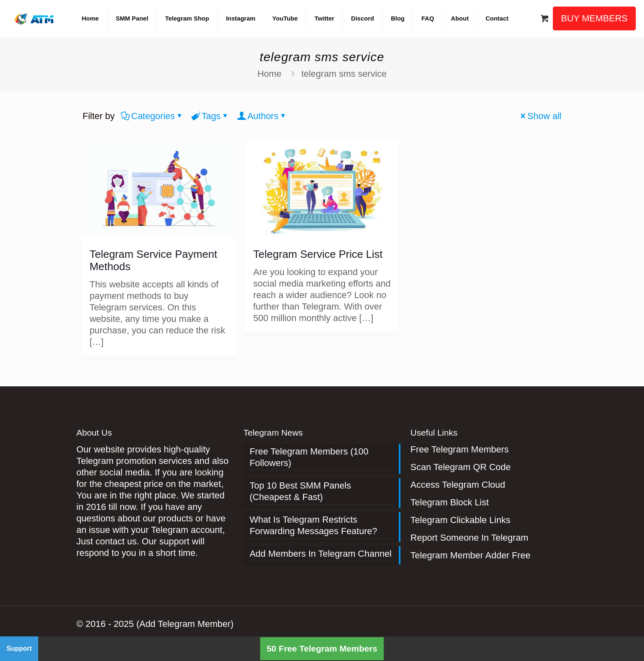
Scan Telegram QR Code (460, 467)
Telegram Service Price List (318, 254)
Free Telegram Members (459, 449)
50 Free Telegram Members (322, 648)
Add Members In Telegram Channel (321, 554)
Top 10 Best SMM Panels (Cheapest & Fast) (300, 491)
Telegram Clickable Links (460, 520)
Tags (210, 116)
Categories (152, 116)
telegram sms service (344, 74)
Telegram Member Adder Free (470, 555)
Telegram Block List (450, 502)
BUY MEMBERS (594, 18)
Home (270, 74)
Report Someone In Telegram (469, 538)
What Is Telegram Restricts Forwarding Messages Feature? (314, 525)
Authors (262, 116)
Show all (540, 116)
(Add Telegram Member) (185, 624)
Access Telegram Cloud (458, 485)
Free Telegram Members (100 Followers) (309, 457)
